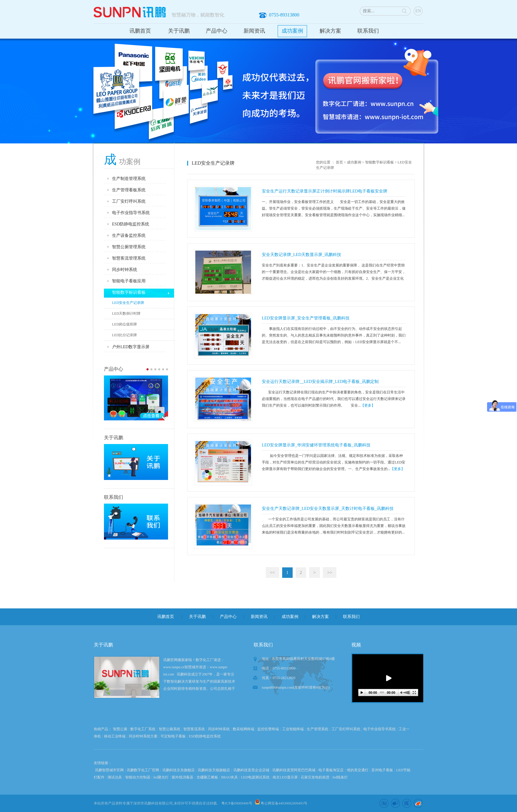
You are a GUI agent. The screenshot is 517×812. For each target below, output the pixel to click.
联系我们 (368, 31)
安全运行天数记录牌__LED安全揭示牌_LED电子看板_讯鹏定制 (320, 382)
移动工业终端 (115, 736)
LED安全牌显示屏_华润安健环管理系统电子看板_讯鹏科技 (316, 445)
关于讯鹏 (179, 31)
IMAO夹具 (229, 777)
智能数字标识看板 (380, 162)
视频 (356, 645)
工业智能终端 (293, 729)
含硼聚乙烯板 (207, 777)
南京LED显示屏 (285, 777)
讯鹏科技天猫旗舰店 (214, 770)
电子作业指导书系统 (380, 729)
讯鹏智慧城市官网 (109, 770)
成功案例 (292, 31)
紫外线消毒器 (182, 777)
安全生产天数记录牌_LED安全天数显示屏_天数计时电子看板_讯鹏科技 (328, 509)
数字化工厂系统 (143, 729)
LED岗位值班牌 (124, 324)
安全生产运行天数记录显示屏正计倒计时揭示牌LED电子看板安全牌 (325, 191)
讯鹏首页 (140, 31)
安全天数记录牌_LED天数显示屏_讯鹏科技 (301, 255)
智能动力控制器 (138, 777)
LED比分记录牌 (124, 335)
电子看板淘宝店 (331, 770)
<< (272, 572)
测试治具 (115, 777)
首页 (339, 162)
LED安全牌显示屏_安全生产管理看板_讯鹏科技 (306, 318)
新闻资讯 (254, 31)
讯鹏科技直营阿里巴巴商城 (294, 770)
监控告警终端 (268, 729)
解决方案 (330, 31)
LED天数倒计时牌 (126, 313)
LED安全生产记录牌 (128, 303)
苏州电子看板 (382, 770)
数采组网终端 (244, 729)
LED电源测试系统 (255, 777)
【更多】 (368, 405)
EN (418, 11)
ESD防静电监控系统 (205, 736)
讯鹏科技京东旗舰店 (179, 770)
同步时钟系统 (219, 729)
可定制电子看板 (173, 736)
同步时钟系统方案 (143, 736)
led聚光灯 (161, 777)
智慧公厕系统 (170, 729)
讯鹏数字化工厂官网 (143, 770)
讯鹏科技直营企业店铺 (251, 770)
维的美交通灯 (358, 770)
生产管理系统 (318, 729)
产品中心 (217, 31)
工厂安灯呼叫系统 (346, 729)
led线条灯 (340, 777)
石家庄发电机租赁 (315, 777)
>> (330, 572)
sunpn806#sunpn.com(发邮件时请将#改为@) (296, 687)
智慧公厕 (120, 729)
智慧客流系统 (194, 729)
